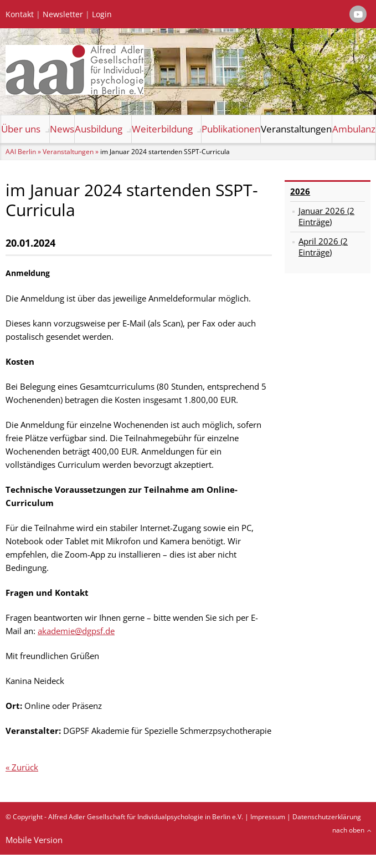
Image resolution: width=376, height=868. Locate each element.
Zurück (25, 767)
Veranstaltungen (296, 129)
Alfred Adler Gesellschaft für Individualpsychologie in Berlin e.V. (146, 817)
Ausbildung (99, 129)
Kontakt (20, 14)
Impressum (268, 817)
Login (102, 14)
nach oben (348, 830)
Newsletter (63, 14)
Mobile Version (34, 840)
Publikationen (231, 129)
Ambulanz (354, 129)
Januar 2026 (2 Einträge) (326, 216)
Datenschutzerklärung (327, 817)
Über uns (21, 129)
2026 (300, 191)
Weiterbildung (162, 129)
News (62, 129)
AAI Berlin (21, 152)
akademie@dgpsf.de (76, 631)
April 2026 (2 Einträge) (323, 247)
